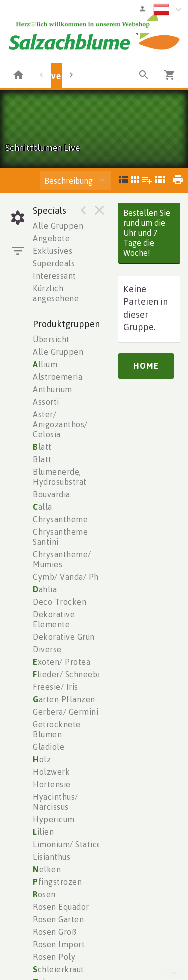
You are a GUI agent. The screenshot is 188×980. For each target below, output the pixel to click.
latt (42, 447)
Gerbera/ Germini (65, 712)
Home (146, 366)
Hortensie (52, 784)
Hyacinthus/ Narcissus (55, 802)
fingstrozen (57, 882)
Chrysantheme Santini (60, 537)
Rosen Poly (54, 957)
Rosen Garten (58, 919)
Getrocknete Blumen (57, 729)
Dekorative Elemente (54, 619)
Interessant (54, 276)
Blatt (42, 459)
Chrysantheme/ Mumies (62, 559)
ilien (43, 832)
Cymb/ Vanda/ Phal (69, 577)
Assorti (46, 402)
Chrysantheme (60, 519)
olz (42, 759)
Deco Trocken (59, 602)
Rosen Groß (54, 932)
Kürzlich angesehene (56, 293)
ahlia (45, 589)
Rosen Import (59, 944)
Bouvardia (51, 494)
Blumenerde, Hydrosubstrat (60, 477)
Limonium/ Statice (67, 844)
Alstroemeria (57, 377)
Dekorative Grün (64, 637)
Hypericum (54, 819)
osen (44, 894)
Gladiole (48, 747)
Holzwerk (51, 772)
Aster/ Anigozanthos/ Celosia (60, 424)
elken (47, 869)
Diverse (47, 649)
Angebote (51, 238)
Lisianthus (51, 857)
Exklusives (52, 251)
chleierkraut (58, 969)
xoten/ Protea (61, 662)
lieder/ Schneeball (70, 674)
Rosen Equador (61, 907)
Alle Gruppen (58, 226)
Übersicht (51, 339)
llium (45, 364)
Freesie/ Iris (55, 687)
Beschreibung (68, 181)
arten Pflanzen (64, 699)
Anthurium (52, 389)
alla (42, 507)
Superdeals (54, 263)
